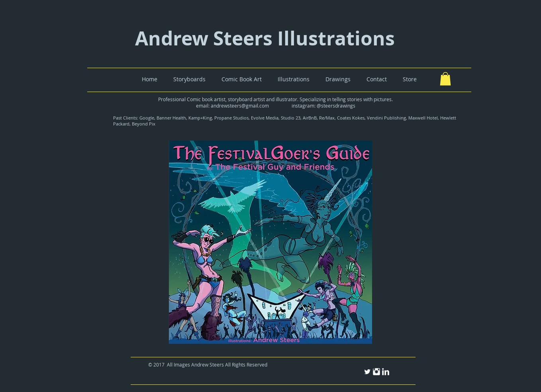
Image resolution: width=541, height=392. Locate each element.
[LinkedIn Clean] (386, 372)
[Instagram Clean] (376, 372)
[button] (445, 79)
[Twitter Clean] (367, 372)
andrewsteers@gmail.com (240, 106)
